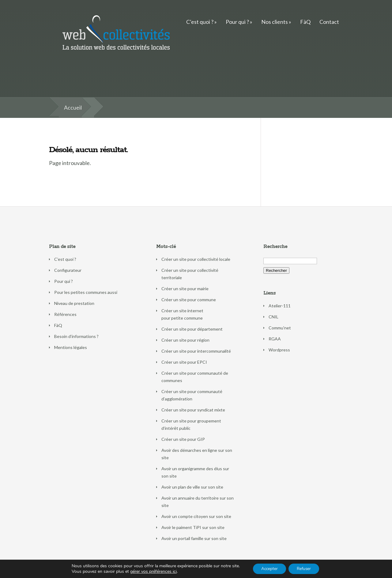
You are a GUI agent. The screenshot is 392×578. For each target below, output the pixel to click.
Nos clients (275, 22)
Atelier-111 (280, 306)
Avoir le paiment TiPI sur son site (193, 527)
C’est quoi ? (200, 22)
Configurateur (68, 270)
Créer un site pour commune (189, 300)
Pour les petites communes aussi (86, 292)
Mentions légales (71, 347)
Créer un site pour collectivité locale (196, 259)
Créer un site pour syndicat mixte (193, 410)
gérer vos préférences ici (151, 571)
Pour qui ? (237, 22)
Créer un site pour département (192, 329)
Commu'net (280, 328)
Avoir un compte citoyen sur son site (196, 516)
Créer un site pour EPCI (184, 362)
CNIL (273, 317)
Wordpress (279, 350)
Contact (329, 22)
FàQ (305, 22)
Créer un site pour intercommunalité (196, 351)
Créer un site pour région (185, 340)
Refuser (305, 568)
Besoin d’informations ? (76, 336)
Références (65, 314)
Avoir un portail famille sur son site (194, 538)
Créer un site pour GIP (183, 439)
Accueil (73, 107)
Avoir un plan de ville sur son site (192, 487)
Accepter (268, 568)
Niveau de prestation (74, 303)
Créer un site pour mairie (185, 289)
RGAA (275, 339)
